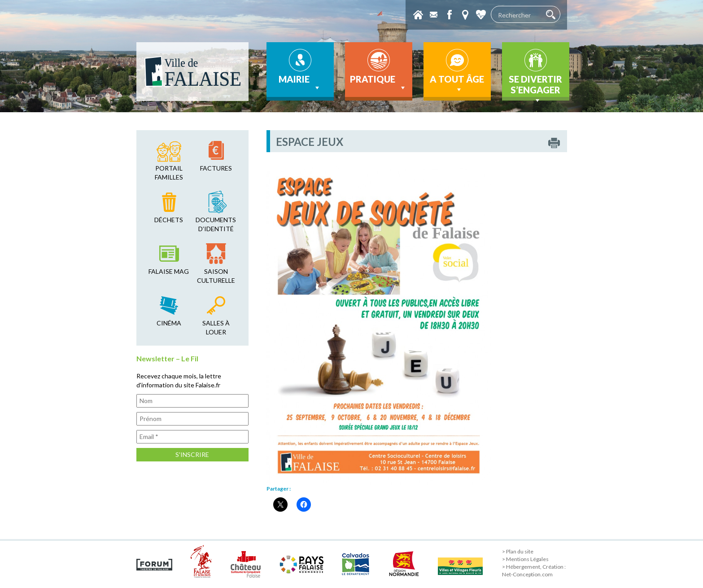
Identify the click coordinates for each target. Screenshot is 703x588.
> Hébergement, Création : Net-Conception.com (534, 570)
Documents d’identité (216, 224)
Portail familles (169, 173)
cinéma (169, 323)
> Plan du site (518, 551)
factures (216, 168)
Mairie (300, 83)
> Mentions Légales (525, 559)
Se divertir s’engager (535, 87)
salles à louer (216, 327)
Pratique (378, 83)
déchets (169, 220)
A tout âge (457, 84)
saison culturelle (216, 276)
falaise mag (169, 271)
